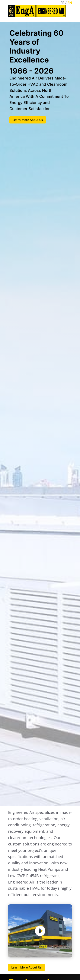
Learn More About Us (28, 120)
